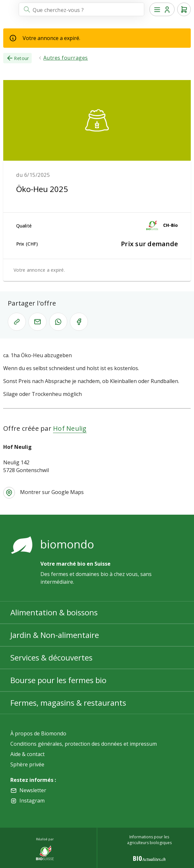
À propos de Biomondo (38, 733)
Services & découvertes (51, 657)
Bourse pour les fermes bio (58, 680)
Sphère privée (27, 764)
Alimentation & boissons (54, 612)
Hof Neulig (70, 428)
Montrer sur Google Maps (52, 492)
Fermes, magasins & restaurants (68, 703)
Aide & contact (27, 754)
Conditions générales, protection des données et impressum (84, 744)
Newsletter (33, 790)
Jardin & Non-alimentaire (55, 635)
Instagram (32, 801)
